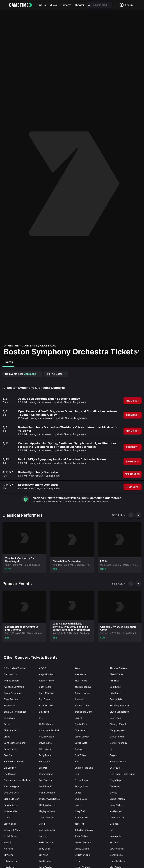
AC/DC (43, 668)
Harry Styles (116, 805)
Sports (42, 5)
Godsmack (115, 786)
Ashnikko (114, 681)
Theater (79, 5)
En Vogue (115, 768)
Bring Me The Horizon (15, 712)
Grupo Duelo (81, 799)
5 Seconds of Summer (15, 668)
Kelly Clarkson (46, 842)
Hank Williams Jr (47, 805)
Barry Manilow (46, 693)
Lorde (78, 861)
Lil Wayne (9, 855)
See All (119, 515)
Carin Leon (115, 718)
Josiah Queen (11, 836)
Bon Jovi (79, 699)
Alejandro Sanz (47, 674)
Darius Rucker (117, 737)
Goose (78, 793)
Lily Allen (44, 855)
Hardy (78, 805)
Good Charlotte (47, 793)
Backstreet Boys (83, 687)
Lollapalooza (10, 861)
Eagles (113, 755)
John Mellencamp (84, 830)
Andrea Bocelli (11, 681)
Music (53, 5)
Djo (112, 749)
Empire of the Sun (84, 768)
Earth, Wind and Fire (14, 762)
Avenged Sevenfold (14, 687)
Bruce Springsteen (119, 712)
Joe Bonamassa (47, 830)
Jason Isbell (10, 824)
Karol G (7, 842)
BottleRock (9, 705)
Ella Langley (10, 768)
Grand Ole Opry (12, 799)
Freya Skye (116, 780)
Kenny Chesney (83, 842)
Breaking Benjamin (119, 705)
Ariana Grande (46, 681)
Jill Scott (114, 824)
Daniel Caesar (82, 737)
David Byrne (45, 743)
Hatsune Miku (11, 811)
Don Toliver (81, 755)
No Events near (22, 374)
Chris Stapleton (11, 730)
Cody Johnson (117, 730)
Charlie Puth (81, 724)
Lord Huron (45, 861)
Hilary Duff (80, 811)
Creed (7, 737)
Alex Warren (81, 674)
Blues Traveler (11, 699)
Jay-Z (42, 824)
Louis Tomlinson (118, 861)
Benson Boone (82, 693)
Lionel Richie (116, 855)
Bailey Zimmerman (13, 693)
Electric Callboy (118, 762)
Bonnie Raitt (116, 699)
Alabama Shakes (118, 668)
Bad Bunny (115, 687)
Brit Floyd (44, 712)
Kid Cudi (114, 842)
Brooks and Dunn (83, 712)
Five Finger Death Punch (122, 774)
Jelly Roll (79, 824)
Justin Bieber (81, 836)
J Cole (7, 818)
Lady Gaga (45, 849)
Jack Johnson (46, 818)
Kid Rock (8, 849)
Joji (112, 830)
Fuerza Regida (11, 786)
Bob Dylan (44, 699)
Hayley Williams (47, 811)
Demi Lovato (81, 743)
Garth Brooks (46, 786)
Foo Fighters (46, 780)
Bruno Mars (10, 718)
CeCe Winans (46, 724)
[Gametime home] (23, 5)
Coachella (80, 730)
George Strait (81, 786)
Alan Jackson (11, 674)
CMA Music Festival (49, 730)
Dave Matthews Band (15, 743)
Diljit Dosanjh (46, 749)
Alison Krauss (117, 674)
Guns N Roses (11, 805)
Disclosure (80, 749)
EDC (77, 762)
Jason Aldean (117, 818)
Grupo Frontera (118, 799)
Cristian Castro (47, 737)
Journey (43, 836)
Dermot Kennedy (118, 743)
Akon (77, 668)
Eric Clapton (10, 774)
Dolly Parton (45, 755)
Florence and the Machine (17, 780)
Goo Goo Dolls (11, 793)
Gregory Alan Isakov (50, 799)
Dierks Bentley (11, 749)
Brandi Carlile (46, 705)
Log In (126, 5)
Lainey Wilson (82, 849)
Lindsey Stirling (82, 855)
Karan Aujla (115, 836)
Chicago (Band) (118, 724)
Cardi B (78, 718)
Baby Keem (45, 687)
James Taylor (81, 818)
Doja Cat (8, 755)
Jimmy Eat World (12, 830)
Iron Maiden (116, 811)
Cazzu (7, 724)
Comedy (66, 5)
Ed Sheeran (45, 762)
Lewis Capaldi (117, 849)
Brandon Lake (82, 705)
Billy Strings (116, 693)
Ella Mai (43, 768)
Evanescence (46, 774)
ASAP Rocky (81, 681)
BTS (41, 718)
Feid (77, 774)
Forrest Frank (81, 780)
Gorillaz (114, 793)
